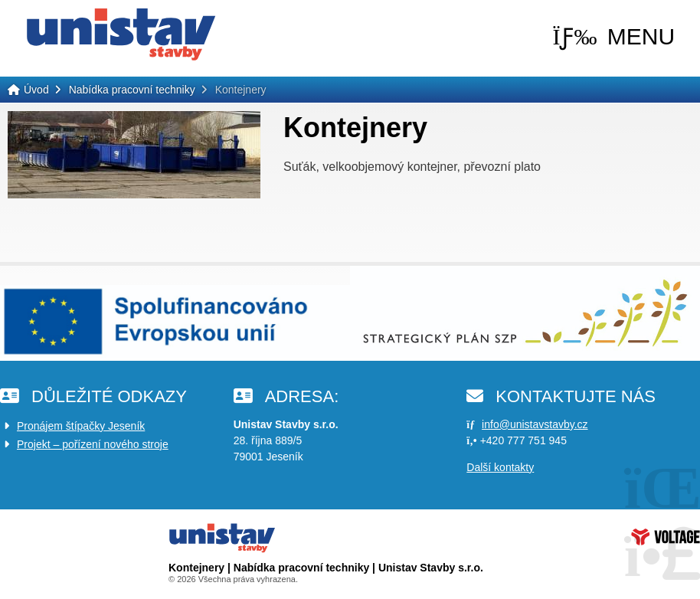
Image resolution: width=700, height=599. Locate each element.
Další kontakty (500, 467)
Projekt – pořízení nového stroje (93, 444)
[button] (613, 37)
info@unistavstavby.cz (535, 424)
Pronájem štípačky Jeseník (81, 426)
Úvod (121, 34)
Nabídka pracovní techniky (132, 90)
